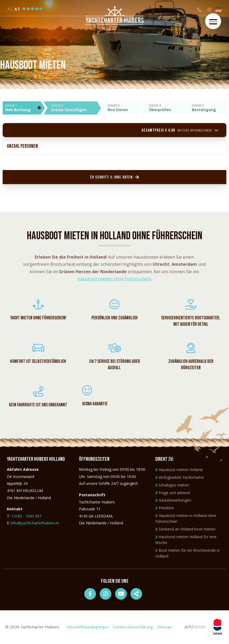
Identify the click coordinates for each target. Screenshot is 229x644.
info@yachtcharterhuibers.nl (35, 524)
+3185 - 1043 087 (26, 517)
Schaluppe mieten (172, 486)
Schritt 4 (165, 108)
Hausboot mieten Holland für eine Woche (186, 540)
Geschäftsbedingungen (88, 628)
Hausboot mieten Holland (179, 470)
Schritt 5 (209, 108)
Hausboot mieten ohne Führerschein (114, 279)
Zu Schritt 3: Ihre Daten (114, 177)
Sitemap (164, 628)
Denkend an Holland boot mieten (185, 530)
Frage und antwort (173, 493)
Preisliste (165, 509)
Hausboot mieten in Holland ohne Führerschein (186, 519)
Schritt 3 (123, 108)
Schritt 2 (74, 108)
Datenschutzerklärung (133, 628)
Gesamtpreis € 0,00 (180, 130)
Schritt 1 (23, 108)
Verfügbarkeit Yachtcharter (180, 478)
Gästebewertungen (173, 501)
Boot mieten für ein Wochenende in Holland (188, 554)
